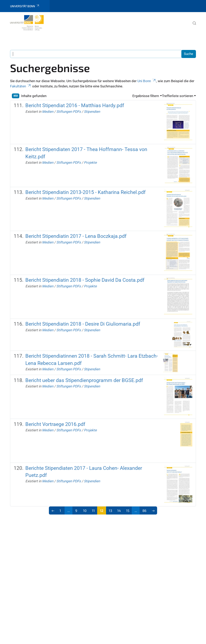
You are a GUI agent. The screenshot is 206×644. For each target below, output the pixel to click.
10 (85, 510)
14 (119, 510)
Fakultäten (21, 86)
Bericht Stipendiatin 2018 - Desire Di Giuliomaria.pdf (83, 324)
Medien (48, 112)
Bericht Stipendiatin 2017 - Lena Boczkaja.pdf (76, 236)
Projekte (90, 163)
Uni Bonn (147, 81)
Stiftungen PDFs (69, 112)
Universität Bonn (25, 6)
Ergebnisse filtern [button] (146, 96)
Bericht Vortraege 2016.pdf (55, 424)
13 (110, 510)
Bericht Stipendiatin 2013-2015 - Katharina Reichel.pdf (85, 192)
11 (93, 510)
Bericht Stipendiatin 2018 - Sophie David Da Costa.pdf (85, 280)
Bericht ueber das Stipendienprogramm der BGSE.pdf (84, 380)
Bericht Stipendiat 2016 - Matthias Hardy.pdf (75, 105)
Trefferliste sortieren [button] (178, 96)
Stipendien (92, 112)
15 (128, 510)
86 (144, 510)
